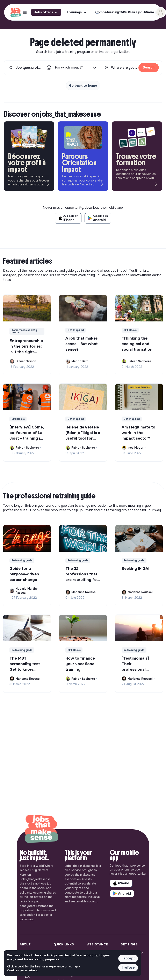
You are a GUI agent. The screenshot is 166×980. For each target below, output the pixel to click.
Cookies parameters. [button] (23, 970)
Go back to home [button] (83, 86)
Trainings (77, 12)
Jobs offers (46, 12)
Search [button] (149, 67)
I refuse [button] (128, 968)
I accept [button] (128, 958)
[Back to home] (41, 829)
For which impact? (76, 68)
